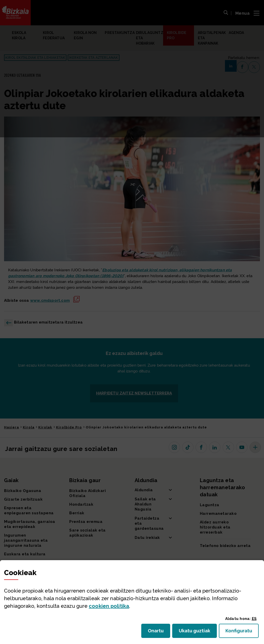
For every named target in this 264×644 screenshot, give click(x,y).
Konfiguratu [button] (242, 632)
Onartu (159, 632)
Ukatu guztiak (196, 632)
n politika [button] (109, 606)
